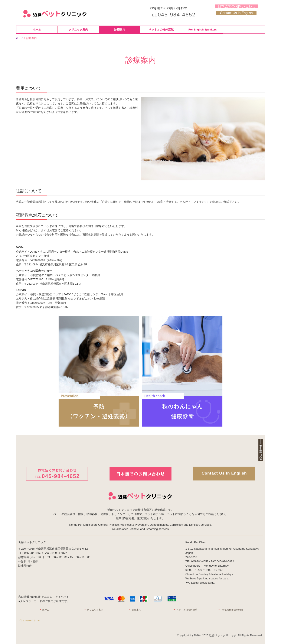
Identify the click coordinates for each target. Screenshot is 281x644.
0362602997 (37, 303)
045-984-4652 (33, 553)
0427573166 (35, 279)
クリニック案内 (78, 30)
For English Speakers (203, 30)
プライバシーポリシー (29, 620)
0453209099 (37, 260)
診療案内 (120, 30)
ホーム (37, 30)
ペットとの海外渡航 (161, 30)
